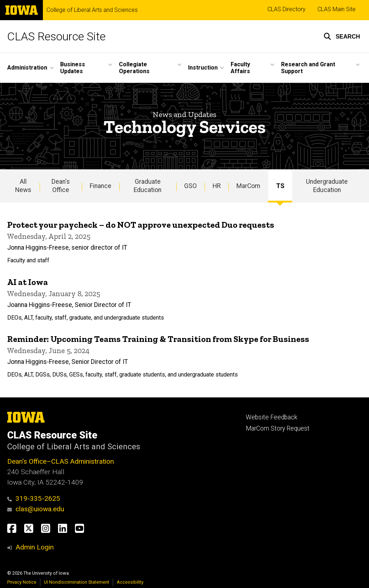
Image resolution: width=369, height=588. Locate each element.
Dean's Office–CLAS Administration (61, 461)
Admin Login (35, 547)
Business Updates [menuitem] (73, 68)
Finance (101, 186)
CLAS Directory (286, 9)
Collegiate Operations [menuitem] (134, 68)
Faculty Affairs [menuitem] (240, 68)
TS (280, 186)
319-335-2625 (34, 498)
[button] (342, 36)
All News (23, 186)
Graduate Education (148, 186)
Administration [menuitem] (27, 68)
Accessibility (130, 582)
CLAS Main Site (337, 9)
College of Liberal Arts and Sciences (92, 10)
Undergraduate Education (327, 186)
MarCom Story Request (278, 428)
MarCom (248, 186)
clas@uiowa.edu (36, 509)
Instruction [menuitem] (203, 68)
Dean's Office (61, 186)
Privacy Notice (22, 582)
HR (217, 186)
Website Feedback (272, 417)
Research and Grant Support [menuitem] (308, 68)
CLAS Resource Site (56, 36)
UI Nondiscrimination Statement (77, 582)
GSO (190, 186)
